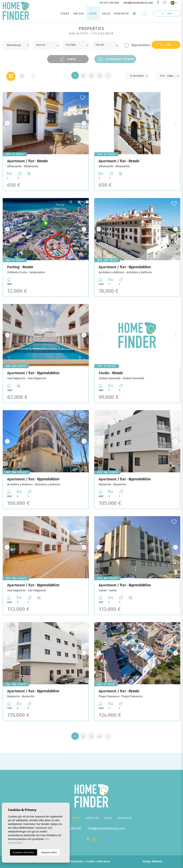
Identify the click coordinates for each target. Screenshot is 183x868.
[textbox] (19, 45)
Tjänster (92, 818)
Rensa (68, 59)
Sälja (106, 14)
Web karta (104, 861)
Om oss (79, 14)
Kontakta (121, 14)
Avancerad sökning (116, 59)
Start (65, 14)
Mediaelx (157, 861)
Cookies (91, 861)
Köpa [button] (93, 14)
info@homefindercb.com (138, 3)
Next (85, 123)
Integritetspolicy (73, 861)
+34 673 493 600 (109, 3)
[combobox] (16, 45)
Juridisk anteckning (50, 861)
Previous (6, 123)
